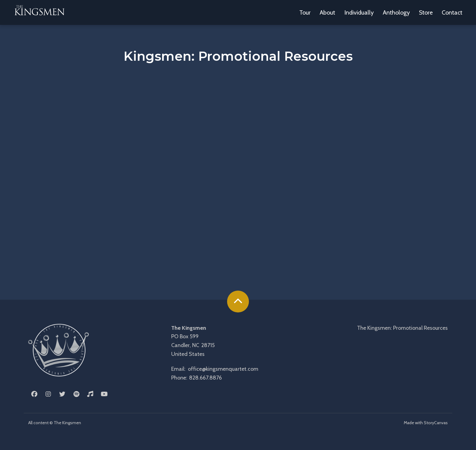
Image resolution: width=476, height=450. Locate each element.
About (327, 12)
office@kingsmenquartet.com (223, 369)
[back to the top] (238, 302)
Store (426, 12)
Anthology (396, 12)
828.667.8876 (206, 378)
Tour (305, 12)
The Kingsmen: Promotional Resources (402, 328)
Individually (359, 12)
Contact (452, 12)
